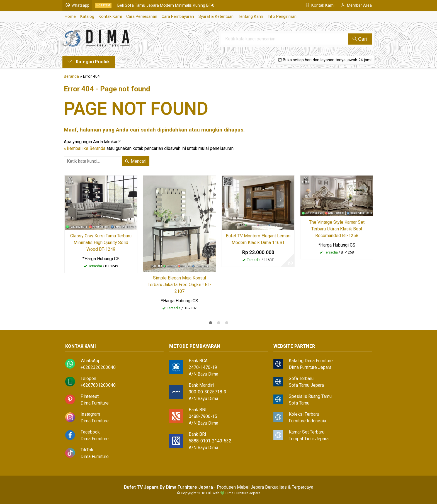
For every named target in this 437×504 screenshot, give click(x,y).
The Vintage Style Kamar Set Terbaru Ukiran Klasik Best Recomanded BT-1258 (337, 229)
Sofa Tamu (299, 403)
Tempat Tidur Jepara (309, 439)
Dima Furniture (95, 403)
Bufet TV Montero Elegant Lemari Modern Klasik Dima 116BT (258, 239)
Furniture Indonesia (307, 421)
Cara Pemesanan (142, 17)
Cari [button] (360, 39)
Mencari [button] (136, 161)
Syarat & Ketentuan (216, 17)
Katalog (87, 17)
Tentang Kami (251, 17)
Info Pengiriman (282, 17)
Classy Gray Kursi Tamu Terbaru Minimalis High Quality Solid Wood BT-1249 (101, 243)
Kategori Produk (89, 62)
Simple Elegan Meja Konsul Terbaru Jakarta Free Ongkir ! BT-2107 (179, 285)
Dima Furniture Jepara (310, 367)
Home (70, 17)
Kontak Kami (110, 17)
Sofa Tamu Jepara (306, 385)
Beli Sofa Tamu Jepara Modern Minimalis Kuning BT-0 (166, 5)
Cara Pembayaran (178, 17)
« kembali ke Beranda (85, 148)
